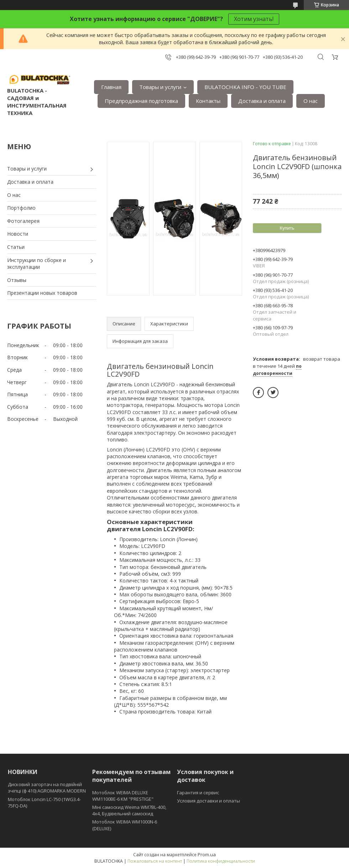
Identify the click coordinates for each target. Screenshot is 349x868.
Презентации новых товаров (42, 293)
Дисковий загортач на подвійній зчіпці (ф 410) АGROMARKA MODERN (47, 788)
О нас (311, 101)
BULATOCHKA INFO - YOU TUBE (245, 87)
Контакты (208, 101)
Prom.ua (207, 854)
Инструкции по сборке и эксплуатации (37, 264)
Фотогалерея (23, 221)
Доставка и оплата (262, 101)
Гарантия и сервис (198, 793)
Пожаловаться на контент (155, 861)
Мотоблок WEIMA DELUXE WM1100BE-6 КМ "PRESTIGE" (123, 796)
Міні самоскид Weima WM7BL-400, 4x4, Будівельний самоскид (129, 810)
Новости (18, 234)
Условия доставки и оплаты (209, 801)
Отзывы (17, 280)
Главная (111, 87)
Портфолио (21, 208)
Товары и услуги (160, 87)
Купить (287, 228)
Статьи (16, 247)
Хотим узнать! (254, 19)
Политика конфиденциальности (221, 861)
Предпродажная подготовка (141, 101)
